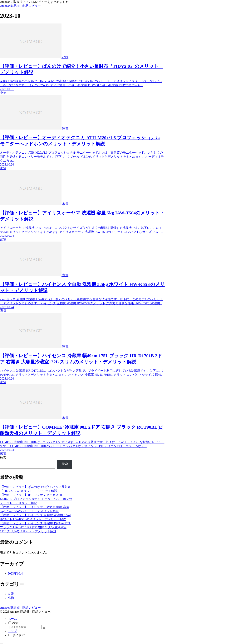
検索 (3, 458)
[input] (25, 627)
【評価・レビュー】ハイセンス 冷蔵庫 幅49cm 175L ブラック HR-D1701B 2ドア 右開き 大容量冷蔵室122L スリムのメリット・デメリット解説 (35, 527)
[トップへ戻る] (2, 643)
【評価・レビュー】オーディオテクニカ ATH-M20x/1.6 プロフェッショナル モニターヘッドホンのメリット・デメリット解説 (36, 499)
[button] (44, 628)
